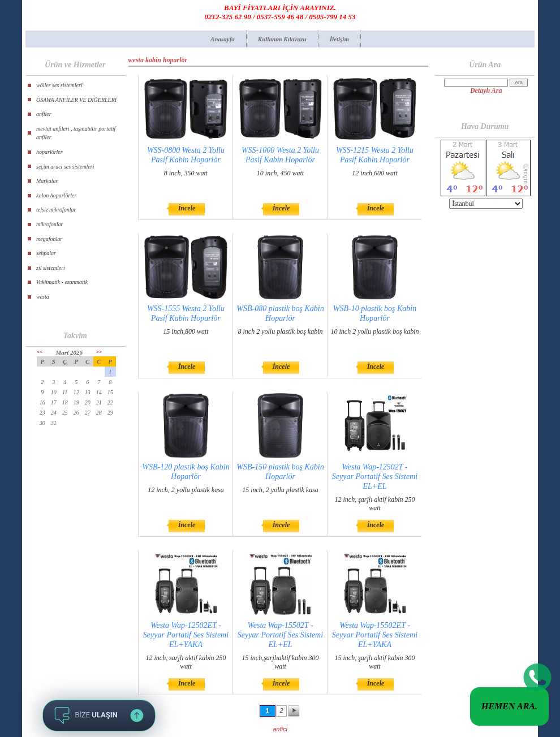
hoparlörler (49, 152)
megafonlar (49, 239)
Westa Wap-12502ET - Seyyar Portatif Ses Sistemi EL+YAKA (186, 635)
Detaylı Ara (486, 90)
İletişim (339, 39)
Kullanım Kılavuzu (282, 39)
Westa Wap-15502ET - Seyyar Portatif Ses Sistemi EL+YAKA (375, 635)
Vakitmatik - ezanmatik (62, 282)
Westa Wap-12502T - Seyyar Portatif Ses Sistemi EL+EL (375, 477)
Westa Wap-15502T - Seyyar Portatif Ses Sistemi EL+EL (280, 635)
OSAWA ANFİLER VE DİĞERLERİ (76, 100)
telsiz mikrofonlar (56, 210)
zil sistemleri (51, 268)
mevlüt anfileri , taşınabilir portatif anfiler (76, 133)
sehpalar (46, 253)
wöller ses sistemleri (59, 85)
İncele (187, 208)
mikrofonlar (49, 224)
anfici (280, 729)
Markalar (47, 181)
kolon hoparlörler (56, 195)
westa (43, 297)
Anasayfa (223, 39)
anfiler (44, 114)
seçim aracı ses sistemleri (65, 167)
